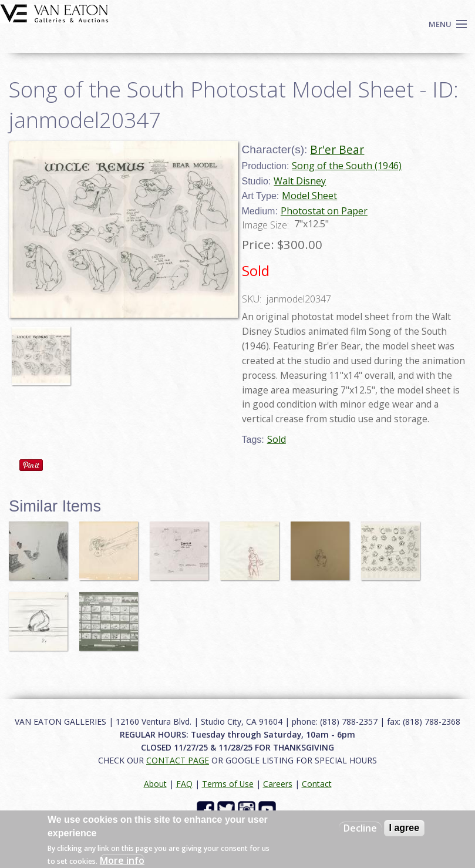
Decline (360, 828)
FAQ (184, 784)
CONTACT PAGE (178, 760)
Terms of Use (228, 784)
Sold (277, 439)
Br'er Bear (337, 149)
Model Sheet (309, 196)
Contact (317, 784)
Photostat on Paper (324, 211)
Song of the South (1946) (347, 166)
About (155, 784)
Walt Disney (300, 181)
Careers (278, 784)
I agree (405, 828)
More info (122, 860)
